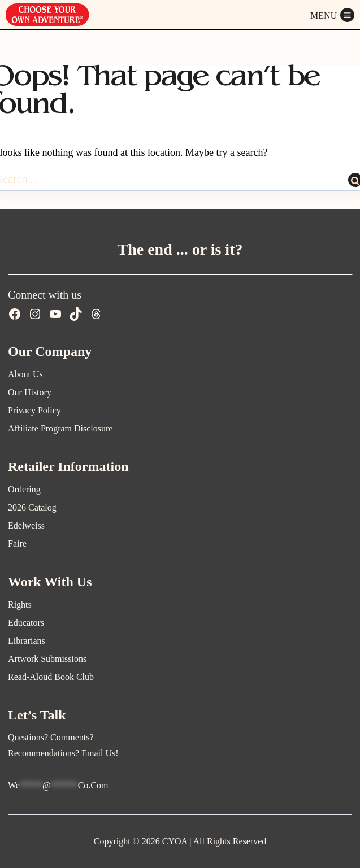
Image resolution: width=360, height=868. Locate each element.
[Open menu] (332, 15)
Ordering (24, 489)
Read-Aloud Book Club (51, 677)
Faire (17, 544)
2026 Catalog (32, 507)
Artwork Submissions (47, 659)
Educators (26, 623)
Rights (20, 605)
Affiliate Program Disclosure (60, 428)
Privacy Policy (34, 410)
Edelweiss (26, 525)
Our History (30, 392)
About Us (25, 374)
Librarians (27, 641)
